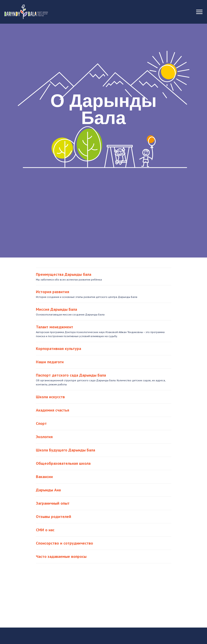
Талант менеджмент (55, 327)
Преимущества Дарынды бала (64, 274)
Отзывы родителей (53, 516)
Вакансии (44, 477)
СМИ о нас (45, 530)
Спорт (41, 423)
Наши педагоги (50, 362)
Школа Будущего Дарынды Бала (65, 450)
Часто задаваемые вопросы (61, 556)
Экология (44, 437)
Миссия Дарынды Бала (56, 309)
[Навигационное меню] (199, 12)
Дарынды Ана (48, 490)
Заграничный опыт (53, 503)
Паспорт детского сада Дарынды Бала (71, 375)
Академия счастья (52, 410)
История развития (52, 292)
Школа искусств (50, 397)
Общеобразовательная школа (63, 463)
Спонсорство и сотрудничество (64, 543)
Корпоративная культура (58, 348)
